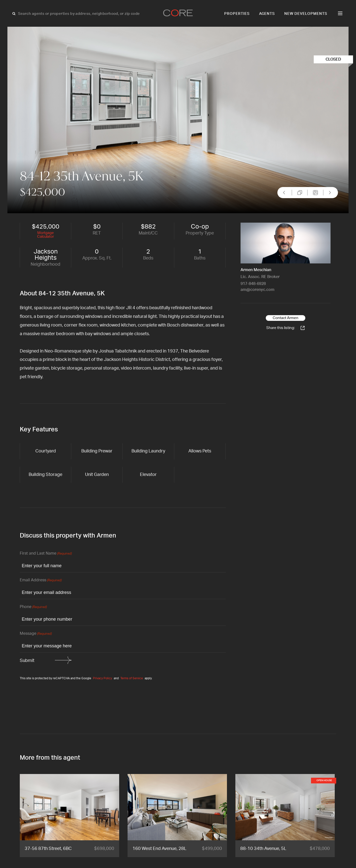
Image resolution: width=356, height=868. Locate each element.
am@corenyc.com (257, 290)
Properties (237, 14)
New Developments (306, 14)
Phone (33, 607)
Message (36, 634)
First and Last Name (46, 554)
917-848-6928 (253, 284)
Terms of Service (132, 678)
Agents (267, 14)
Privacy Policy (102, 678)
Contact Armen (286, 318)
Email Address (41, 580)
